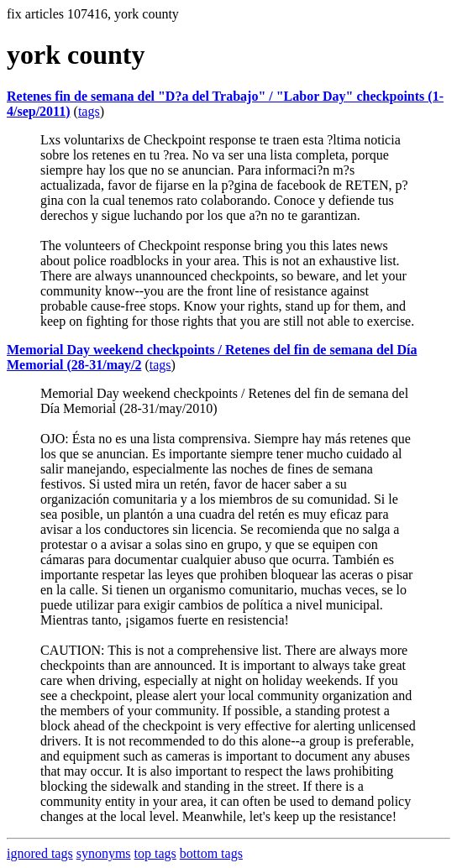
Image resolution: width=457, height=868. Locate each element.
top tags (155, 853)
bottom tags (211, 853)
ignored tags (40, 853)
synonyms (104, 853)
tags (89, 111)
